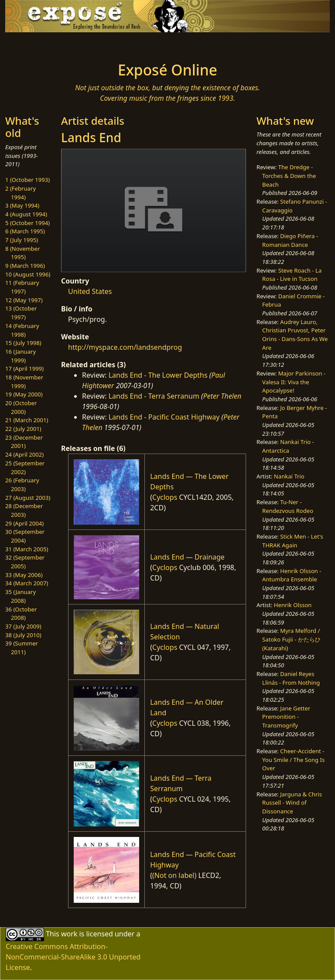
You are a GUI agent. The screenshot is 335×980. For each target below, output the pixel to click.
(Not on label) (174, 875)
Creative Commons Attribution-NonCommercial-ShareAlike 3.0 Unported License (73, 957)
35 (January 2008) (21, 596)
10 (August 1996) (28, 274)
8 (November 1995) (23, 253)
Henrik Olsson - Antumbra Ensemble (292, 575)
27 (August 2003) (28, 498)
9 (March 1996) (25, 266)
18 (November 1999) (24, 382)
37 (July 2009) (23, 626)
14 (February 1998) (22, 330)
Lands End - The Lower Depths (158, 375)
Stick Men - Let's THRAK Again (293, 541)
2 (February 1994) (21, 193)
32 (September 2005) (25, 562)
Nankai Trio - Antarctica (288, 446)
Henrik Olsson (293, 605)
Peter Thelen (222, 396)
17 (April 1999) (24, 369)
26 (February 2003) (22, 485)
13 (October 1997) (21, 313)
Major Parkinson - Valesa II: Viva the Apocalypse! (294, 382)
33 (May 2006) (24, 575)
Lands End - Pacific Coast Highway (164, 417)
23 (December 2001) (24, 442)
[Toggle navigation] (33, 44)
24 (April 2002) (24, 454)
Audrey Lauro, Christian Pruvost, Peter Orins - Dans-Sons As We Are (295, 335)
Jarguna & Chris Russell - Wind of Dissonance (292, 803)
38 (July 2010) (23, 635)
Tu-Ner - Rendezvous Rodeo (288, 506)
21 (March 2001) (27, 420)
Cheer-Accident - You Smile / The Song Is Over (293, 760)
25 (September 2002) (25, 468)
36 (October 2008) (21, 614)
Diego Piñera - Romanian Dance (290, 240)
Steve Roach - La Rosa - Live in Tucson (292, 275)
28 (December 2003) (24, 510)
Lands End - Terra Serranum (154, 396)
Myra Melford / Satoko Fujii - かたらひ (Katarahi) (291, 639)
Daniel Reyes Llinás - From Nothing (291, 678)
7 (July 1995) (22, 240)
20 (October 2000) (21, 407)
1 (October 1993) (27, 180)
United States (90, 291)
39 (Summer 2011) (22, 648)
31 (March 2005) (27, 549)
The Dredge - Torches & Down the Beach (289, 176)
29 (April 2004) (24, 523)
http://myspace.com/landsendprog (125, 347)
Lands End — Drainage (187, 557)
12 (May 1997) (24, 300)
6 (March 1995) (25, 231)
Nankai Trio (289, 476)
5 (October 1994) (27, 223)
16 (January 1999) (21, 356)
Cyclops (165, 497)
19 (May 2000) (24, 394)
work (69, 934)
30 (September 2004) (25, 536)
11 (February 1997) (22, 287)
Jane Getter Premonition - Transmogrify (286, 717)
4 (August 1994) (26, 214)
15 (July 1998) (23, 343)
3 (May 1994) (22, 205)
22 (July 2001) (23, 429)
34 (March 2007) (27, 583)
